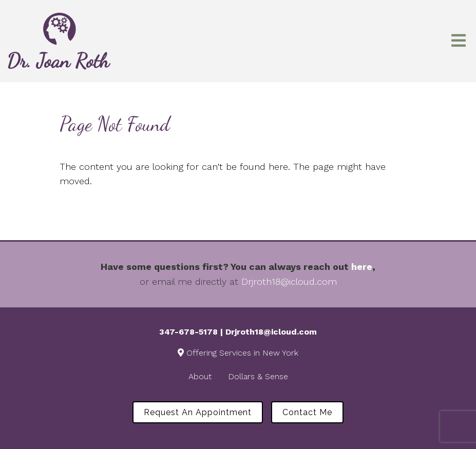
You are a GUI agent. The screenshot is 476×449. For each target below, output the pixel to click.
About (200, 376)
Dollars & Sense (258, 376)
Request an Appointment (198, 412)
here (362, 267)
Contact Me (307, 412)
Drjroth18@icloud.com (289, 281)
